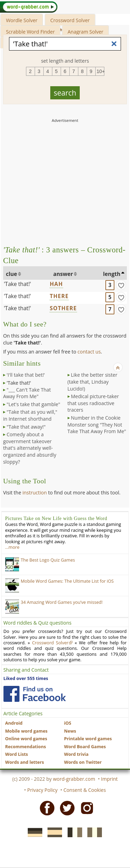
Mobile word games (26, 731)
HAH (56, 284)
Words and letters (25, 762)
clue (11, 274)
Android (14, 723)
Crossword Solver (70, 20)
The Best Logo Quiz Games (48, 560)
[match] (121, 285)
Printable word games (88, 739)
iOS (68, 723)
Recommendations (26, 747)
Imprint (109, 779)
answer (63, 274)
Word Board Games (85, 747)
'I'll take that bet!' (26, 375)
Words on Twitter (83, 762)
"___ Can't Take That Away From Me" (27, 393)
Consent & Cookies (85, 790)
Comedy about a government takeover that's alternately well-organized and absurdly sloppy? (30, 448)
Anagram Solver (85, 32)
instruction (35, 493)
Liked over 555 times (26, 678)
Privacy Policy (42, 790)
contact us (89, 352)
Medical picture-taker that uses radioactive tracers (93, 403)
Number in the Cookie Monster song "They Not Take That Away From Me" (97, 424)
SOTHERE (63, 308)
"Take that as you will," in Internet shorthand (30, 415)
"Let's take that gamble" (33, 404)
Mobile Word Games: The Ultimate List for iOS (67, 581)
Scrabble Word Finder (30, 32)
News (70, 731)
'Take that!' (18, 284)
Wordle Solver (22, 20)
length (112, 274)
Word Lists (17, 754)
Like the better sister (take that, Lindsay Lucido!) (93, 382)
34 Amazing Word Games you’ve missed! (62, 602)
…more (12, 547)
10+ (101, 71)
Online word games (26, 739)
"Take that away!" (26, 427)
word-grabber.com (74, 779)
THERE (59, 296)
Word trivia (76, 754)
